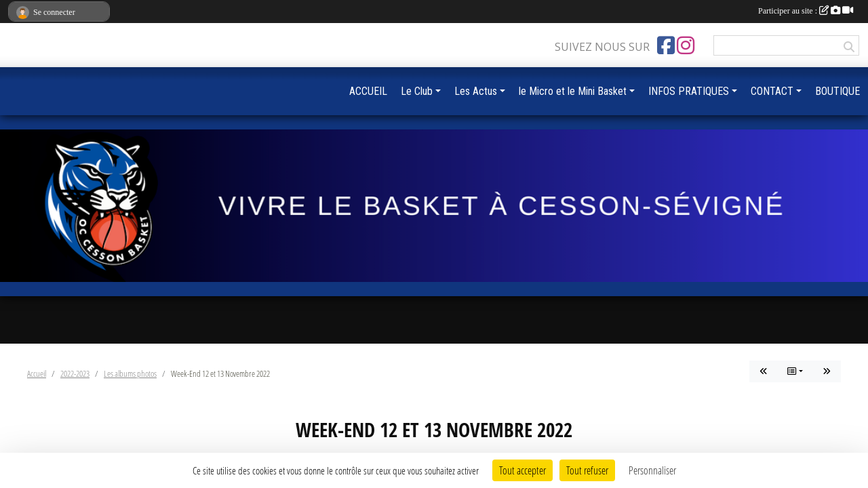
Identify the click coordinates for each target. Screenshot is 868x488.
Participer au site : (806, 11)
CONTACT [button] (772, 91)
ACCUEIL (368, 91)
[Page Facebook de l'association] (666, 45)
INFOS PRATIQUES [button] (689, 91)
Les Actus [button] (476, 91)
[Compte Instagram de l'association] (686, 45)
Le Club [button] (417, 91)
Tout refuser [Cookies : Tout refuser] (587, 470)
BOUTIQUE (837, 91)
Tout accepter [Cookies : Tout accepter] (522, 470)
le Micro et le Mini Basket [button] (573, 91)
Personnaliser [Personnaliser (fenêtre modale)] (652, 470)
